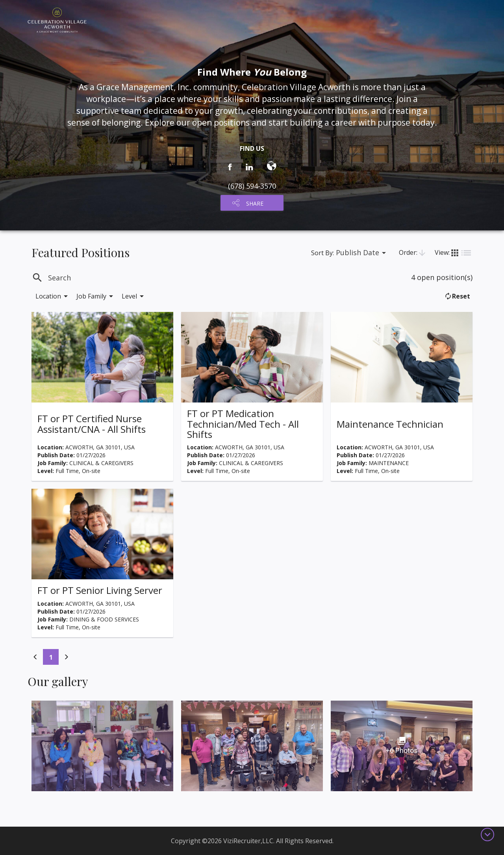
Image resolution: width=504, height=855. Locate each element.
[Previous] (35, 657)
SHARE (255, 203)
